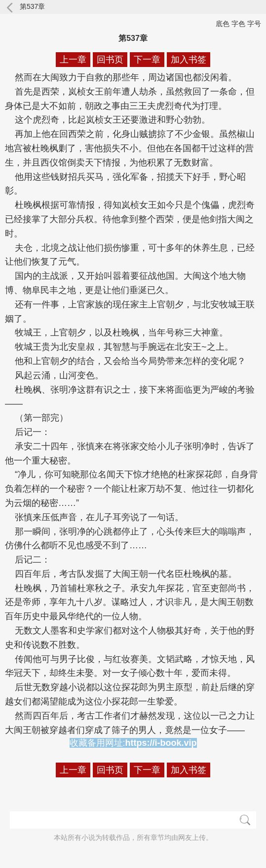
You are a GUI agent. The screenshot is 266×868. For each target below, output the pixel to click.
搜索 (245, 820)
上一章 (73, 60)
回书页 (110, 60)
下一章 (147, 60)
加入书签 (189, 60)
